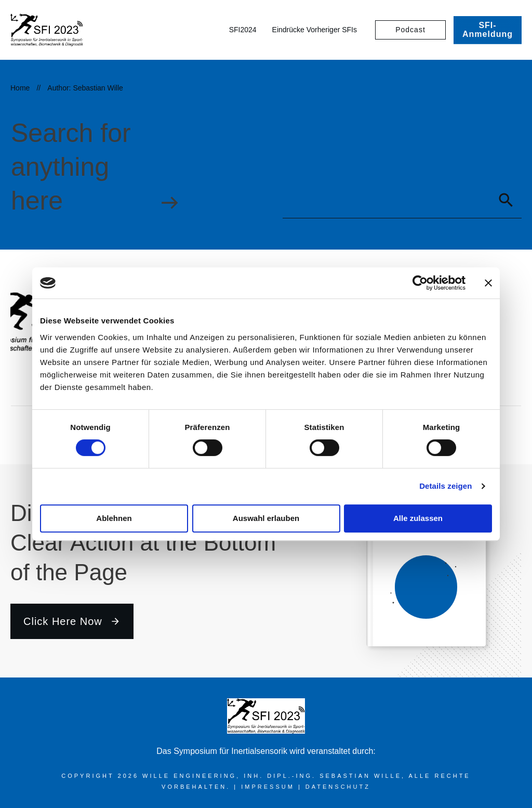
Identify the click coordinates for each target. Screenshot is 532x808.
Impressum (270, 787)
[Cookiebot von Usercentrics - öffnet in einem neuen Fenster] (420, 283)
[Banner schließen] (488, 283)
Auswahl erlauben (266, 518)
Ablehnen (114, 518)
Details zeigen (445, 486)
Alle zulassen (418, 518)
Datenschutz (338, 787)
